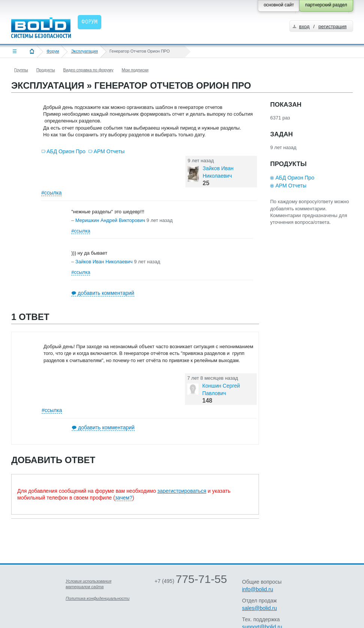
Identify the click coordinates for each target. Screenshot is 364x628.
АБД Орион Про (66, 151)
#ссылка (51, 193)
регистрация (332, 26)
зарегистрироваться (182, 491)
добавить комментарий (106, 293)
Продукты (46, 70)
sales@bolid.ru (259, 608)
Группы (21, 70)
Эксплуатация (84, 51)
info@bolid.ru (258, 589)
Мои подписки (135, 70)
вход (304, 26)
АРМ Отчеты (109, 151)
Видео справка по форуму (88, 70)
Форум (53, 51)
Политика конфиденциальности (98, 598)
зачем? (123, 498)
